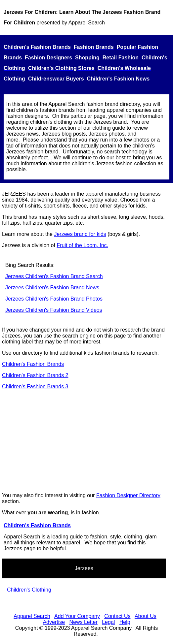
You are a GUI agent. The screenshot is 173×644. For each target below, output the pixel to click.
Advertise (54, 622)
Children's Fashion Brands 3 (35, 386)
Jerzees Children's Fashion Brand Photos (54, 299)
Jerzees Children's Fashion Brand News (52, 288)
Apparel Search (32, 616)
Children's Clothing (29, 590)
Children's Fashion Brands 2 (35, 375)
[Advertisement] (86, 441)
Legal (108, 622)
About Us (146, 616)
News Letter (83, 622)
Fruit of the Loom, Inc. (82, 245)
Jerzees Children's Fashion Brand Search (54, 276)
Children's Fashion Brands (33, 364)
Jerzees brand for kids (80, 234)
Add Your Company (77, 616)
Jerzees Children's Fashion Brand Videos (54, 310)
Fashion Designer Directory (128, 495)
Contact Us (117, 616)
